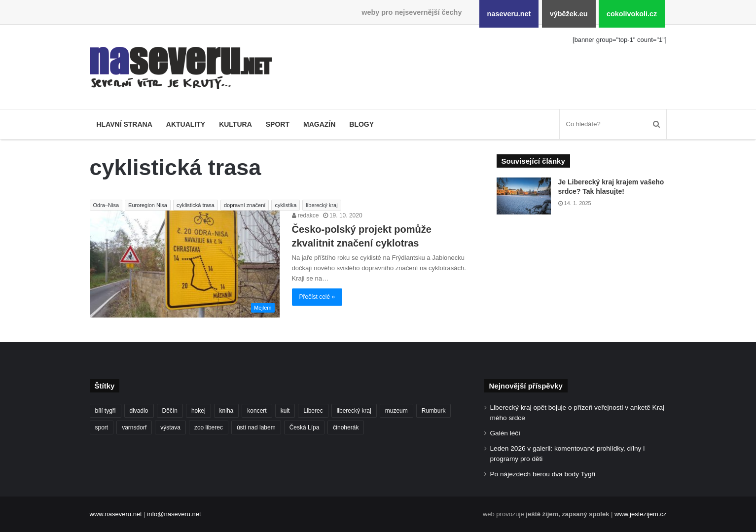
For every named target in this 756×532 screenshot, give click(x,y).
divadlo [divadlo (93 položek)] (139, 411)
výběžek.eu (569, 14)
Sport (278, 124)
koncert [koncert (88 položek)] (257, 411)
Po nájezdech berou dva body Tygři (543, 474)
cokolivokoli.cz (632, 14)
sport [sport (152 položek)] (102, 427)
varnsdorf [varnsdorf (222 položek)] (134, 427)
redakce (306, 215)
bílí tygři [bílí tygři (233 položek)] (106, 411)
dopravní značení (245, 205)
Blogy (361, 124)
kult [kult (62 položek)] (285, 411)
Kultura (235, 124)
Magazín (319, 124)
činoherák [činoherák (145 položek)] (346, 427)
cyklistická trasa (196, 205)
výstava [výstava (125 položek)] (170, 427)
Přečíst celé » (317, 297)
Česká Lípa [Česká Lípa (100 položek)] (305, 427)
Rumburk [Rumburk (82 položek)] (434, 411)
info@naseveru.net (174, 514)
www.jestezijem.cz (640, 514)
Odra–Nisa (106, 205)
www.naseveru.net (116, 514)
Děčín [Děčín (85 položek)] (170, 411)
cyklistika (286, 205)
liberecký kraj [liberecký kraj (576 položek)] (354, 411)
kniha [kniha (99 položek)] (227, 411)
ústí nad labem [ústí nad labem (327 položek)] (256, 427)
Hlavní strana (125, 124)
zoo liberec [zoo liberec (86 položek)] (209, 427)
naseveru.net (509, 14)
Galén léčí (505, 433)
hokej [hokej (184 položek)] (198, 411)
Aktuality (186, 124)
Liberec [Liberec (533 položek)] (313, 411)
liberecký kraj (322, 205)
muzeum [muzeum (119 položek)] (396, 411)
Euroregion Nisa (148, 205)
